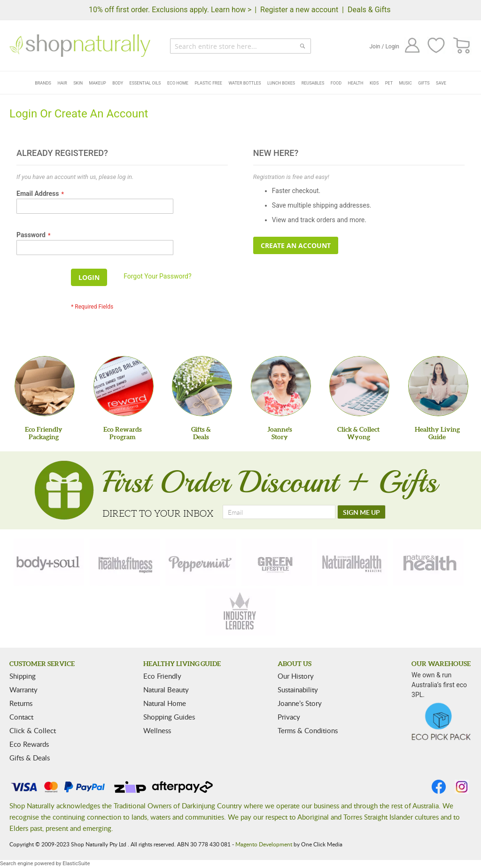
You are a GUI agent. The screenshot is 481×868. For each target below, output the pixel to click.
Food (336, 83)
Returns (21, 703)
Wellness (157, 730)
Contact (21, 717)
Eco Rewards (29, 744)
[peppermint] (201, 562)
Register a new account (299, 10)
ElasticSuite (76, 864)
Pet (389, 83)
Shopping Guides (169, 717)
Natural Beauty (166, 690)
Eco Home (178, 83)
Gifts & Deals (30, 758)
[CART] (462, 46)
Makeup (98, 83)
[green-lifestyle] (277, 562)
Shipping (23, 676)
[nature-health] (428, 562)
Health (356, 83)
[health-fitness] (125, 562)
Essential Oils (145, 83)
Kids (374, 83)
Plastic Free (208, 83)
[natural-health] (352, 562)
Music (406, 83)
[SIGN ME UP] (361, 512)
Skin (78, 83)
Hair (62, 83)
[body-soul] (49, 562)
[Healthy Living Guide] (438, 386)
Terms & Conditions (308, 730)
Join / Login (384, 46)
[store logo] (80, 46)
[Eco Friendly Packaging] (45, 386)
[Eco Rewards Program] (124, 386)
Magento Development (264, 844)
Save (441, 83)
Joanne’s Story (300, 703)
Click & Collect (33, 730)
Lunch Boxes (281, 83)
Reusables (313, 83)
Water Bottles (244, 83)
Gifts (424, 83)
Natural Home (165, 703)
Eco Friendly (162, 676)
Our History (296, 676)
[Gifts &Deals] (202, 386)
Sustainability (298, 690)
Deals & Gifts (369, 10)
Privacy (289, 717)
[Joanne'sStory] (281, 386)
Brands (43, 83)
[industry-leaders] (240, 612)
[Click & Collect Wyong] (359, 386)
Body (118, 83)
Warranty (23, 690)
